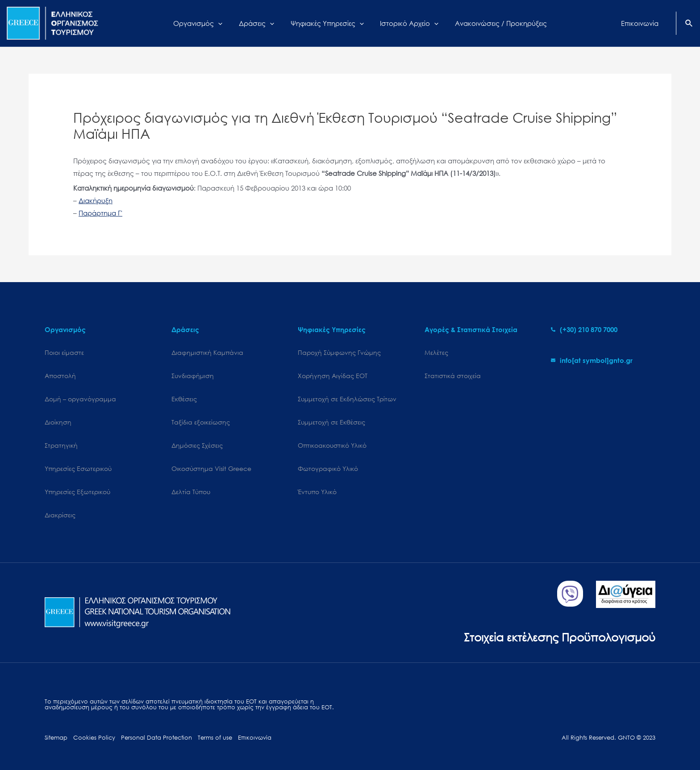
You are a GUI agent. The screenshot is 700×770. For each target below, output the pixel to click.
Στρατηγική (61, 445)
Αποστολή (60, 376)
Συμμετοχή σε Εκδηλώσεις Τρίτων (347, 399)
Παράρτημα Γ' (100, 213)
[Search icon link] (689, 24)
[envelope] (592, 360)
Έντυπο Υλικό (317, 492)
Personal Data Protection (156, 738)
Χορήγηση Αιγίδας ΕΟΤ (333, 376)
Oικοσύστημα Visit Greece (211, 468)
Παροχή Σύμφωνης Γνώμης (339, 352)
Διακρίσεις (60, 515)
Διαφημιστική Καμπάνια (207, 352)
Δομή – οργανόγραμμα (80, 399)
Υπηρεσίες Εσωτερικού (78, 468)
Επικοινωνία (255, 738)
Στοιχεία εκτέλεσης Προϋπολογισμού (560, 637)
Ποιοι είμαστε (64, 352)
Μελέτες (436, 352)
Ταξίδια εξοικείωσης (201, 422)
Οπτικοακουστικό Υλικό (332, 445)
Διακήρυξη (96, 200)
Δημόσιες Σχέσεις (197, 445)
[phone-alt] (584, 329)
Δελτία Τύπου (191, 492)
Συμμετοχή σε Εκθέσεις (331, 422)
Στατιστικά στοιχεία (453, 376)
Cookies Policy (94, 738)
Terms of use (215, 738)
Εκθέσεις (184, 399)
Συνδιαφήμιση (193, 376)
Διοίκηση (58, 422)
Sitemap (56, 738)
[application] (226, 23)
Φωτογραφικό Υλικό (328, 468)
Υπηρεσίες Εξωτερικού (77, 492)
